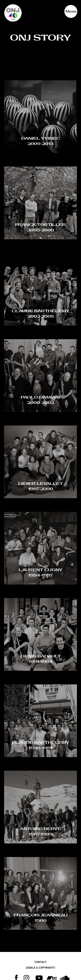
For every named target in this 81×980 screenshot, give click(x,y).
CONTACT (40, 962)
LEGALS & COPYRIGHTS (40, 968)
